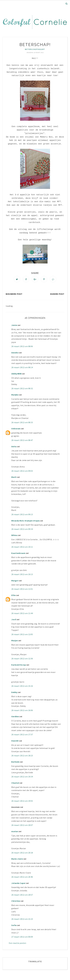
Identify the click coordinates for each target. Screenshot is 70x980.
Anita (14, 447)
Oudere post (57, 294)
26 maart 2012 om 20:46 (22, 877)
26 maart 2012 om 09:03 (22, 471)
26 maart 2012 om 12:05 (22, 635)
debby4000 (16, 374)
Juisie (14, 325)
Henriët (15, 741)
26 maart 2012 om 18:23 (22, 756)
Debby (14, 693)
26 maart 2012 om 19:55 (22, 801)
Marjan (15, 641)
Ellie (14, 595)
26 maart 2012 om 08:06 (22, 347)
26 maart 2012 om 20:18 (22, 853)
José (14, 620)
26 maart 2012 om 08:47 (22, 441)
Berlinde (15, 762)
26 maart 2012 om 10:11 (22, 547)
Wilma (14, 536)
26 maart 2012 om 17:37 (22, 735)
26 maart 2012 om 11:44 (22, 614)
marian (15, 832)
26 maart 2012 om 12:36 (22, 659)
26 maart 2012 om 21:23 (22, 919)
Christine (16, 901)
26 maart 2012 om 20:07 (22, 825)
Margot (15, 581)
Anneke (15, 353)
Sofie (14, 925)
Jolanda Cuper (18, 883)
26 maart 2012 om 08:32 (22, 389)
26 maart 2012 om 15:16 (22, 686)
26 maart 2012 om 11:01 (22, 589)
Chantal (15, 783)
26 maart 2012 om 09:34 (22, 529)
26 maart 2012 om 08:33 (22, 423)
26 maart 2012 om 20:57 (22, 895)
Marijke (15, 395)
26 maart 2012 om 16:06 (22, 711)
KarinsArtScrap (19, 665)
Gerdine (15, 717)
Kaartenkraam (18, 553)
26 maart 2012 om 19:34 (22, 777)
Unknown (16, 429)
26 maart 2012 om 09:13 (22, 515)
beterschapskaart (35, 49)
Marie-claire (17, 859)
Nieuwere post (14, 294)
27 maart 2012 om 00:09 (22, 937)
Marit (14, 477)
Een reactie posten (17, 943)
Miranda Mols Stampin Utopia (26, 521)
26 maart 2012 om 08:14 (22, 368)
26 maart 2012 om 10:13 (22, 575)
